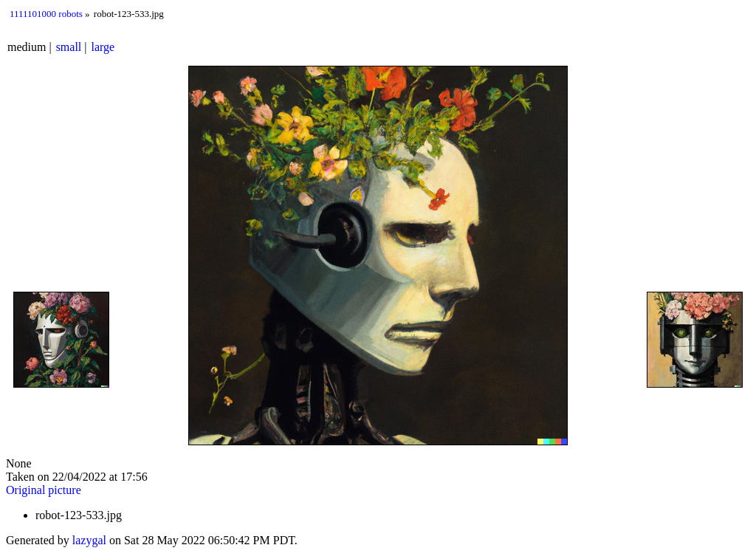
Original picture (44, 490)
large (103, 47)
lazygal (89, 540)
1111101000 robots (46, 14)
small (69, 47)
